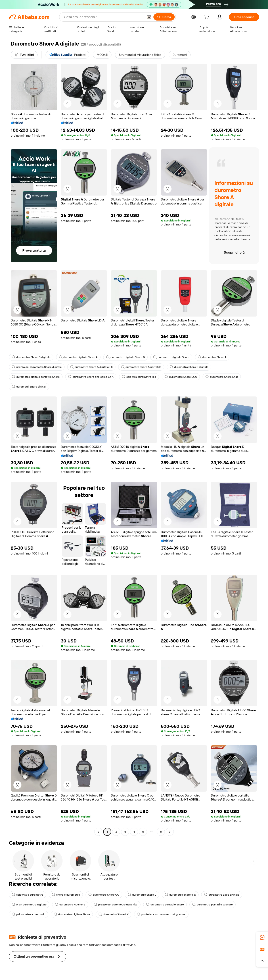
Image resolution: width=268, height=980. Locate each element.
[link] (262, 938)
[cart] (207, 18)
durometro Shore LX (113, 914)
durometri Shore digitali (29, 387)
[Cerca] (164, 17)
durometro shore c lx (180, 895)
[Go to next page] (170, 832)
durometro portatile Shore (165, 905)
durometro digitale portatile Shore (36, 377)
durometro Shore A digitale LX (91, 367)
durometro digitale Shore (171, 357)
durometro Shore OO (104, 895)
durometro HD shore (70, 905)
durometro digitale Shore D (125, 357)
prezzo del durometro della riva (116, 905)
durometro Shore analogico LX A (91, 377)
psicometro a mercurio (29, 914)
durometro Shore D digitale (31, 357)
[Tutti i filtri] (24, 55)
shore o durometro (66, 895)
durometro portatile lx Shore (213, 905)
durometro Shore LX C (181, 377)
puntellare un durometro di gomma (161, 914)
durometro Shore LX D (222, 377)
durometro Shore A (212, 357)
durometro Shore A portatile (141, 367)
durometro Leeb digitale (222, 895)
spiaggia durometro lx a (139, 377)
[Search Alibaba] (103, 17)
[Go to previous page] (98, 832)
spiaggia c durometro (28, 895)
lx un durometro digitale (29, 905)
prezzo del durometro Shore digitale (37, 367)
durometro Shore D (142, 895)
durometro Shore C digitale (189, 367)
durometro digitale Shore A (78, 357)
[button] (149, 17)
